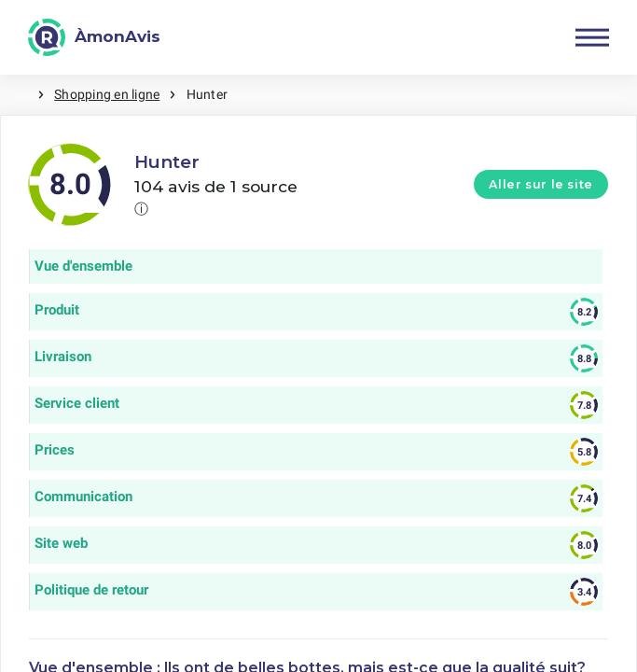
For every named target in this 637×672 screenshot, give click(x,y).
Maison (19, 95)
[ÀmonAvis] (94, 37)
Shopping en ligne (107, 94)
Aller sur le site (541, 184)
